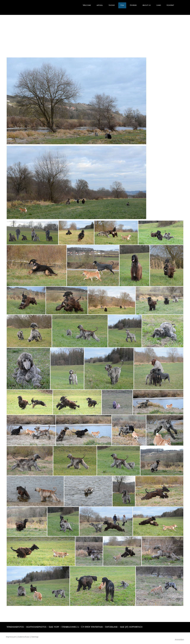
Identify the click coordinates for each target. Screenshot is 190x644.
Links (159, 5)
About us (147, 5)
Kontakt (170, 5)
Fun (122, 5)
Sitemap (35, 637)
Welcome (87, 5)
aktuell (100, 5)
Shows (112, 5)
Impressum (11, 637)
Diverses (133, 5)
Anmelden (179, 640)
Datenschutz (24, 637)
